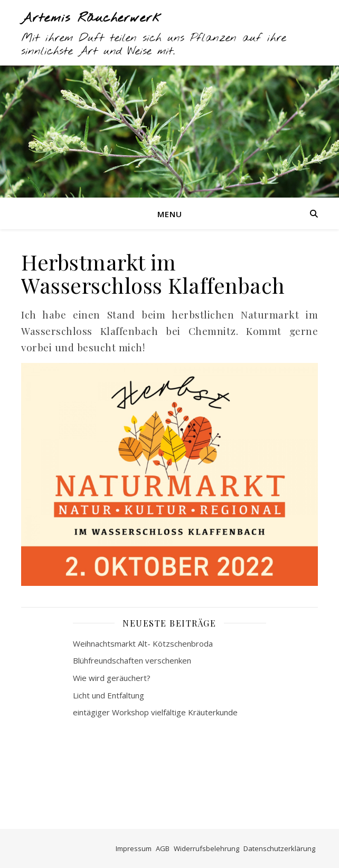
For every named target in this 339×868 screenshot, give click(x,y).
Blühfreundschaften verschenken (132, 660)
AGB (163, 848)
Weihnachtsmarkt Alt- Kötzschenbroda (143, 643)
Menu (170, 214)
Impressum (134, 848)
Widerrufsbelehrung (206, 848)
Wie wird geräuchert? (112, 678)
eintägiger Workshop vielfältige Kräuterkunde (155, 712)
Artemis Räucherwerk (92, 18)
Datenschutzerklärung (279, 848)
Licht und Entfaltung (109, 695)
